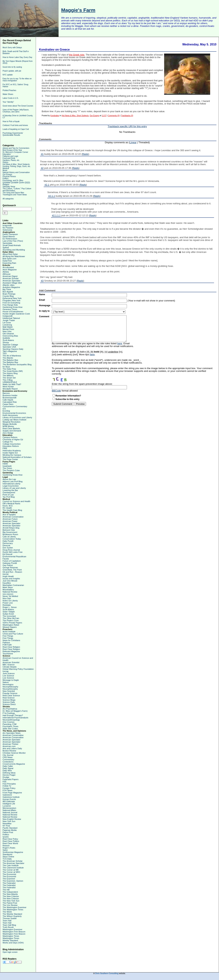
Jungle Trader (9, 320)
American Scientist (11, 662)
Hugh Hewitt (8, 576)
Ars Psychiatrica (10, 709)
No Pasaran (8, 228)
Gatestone (7, 795)
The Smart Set (9, 378)
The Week (7, 912)
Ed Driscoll (7, 554)
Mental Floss (8, 329)
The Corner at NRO (11, 872)
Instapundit (8, 316)
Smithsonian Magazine (13, 852)
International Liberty (12, 484)
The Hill (6, 890)
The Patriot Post (10, 903)
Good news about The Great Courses (18, 106)
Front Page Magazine (12, 793)
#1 (42, 154)
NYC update (8, 75)
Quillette (6, 338)
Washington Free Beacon (14, 932)
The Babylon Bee (10, 360)
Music (5, 170)
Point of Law (8, 495)
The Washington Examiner (14, 907)
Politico (6, 835)
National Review (10, 592)
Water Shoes (8, 94)
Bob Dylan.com (9, 259)
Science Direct (9, 704)
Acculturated (8, 267)
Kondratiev (55, 116)
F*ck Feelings (9, 713)
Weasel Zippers (10, 627)
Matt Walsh (8, 327)
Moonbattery (8, 590)
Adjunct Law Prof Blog (13, 481)
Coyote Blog (8, 296)
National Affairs (9, 810)
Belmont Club (9, 530)
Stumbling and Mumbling (14, 250)
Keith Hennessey (10, 415)
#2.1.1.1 (56, 215)
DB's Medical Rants (11, 504)
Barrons (6, 393)
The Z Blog (8, 380)
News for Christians (11, 640)
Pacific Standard (10, 828)
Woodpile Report (10, 389)
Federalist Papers (10, 779)
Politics (6, 178)
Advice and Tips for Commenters (16, 148)
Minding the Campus (12, 455)
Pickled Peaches (9, 90)
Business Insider (10, 395)
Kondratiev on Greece (54, 50)
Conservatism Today (12, 539)
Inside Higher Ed (10, 453)
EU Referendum (10, 239)
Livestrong (7, 325)
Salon (5, 850)
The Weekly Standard (12, 914)
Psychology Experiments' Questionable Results (13, 134)
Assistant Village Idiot (12, 283)
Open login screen (10, 952)
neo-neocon (8, 594)
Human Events (9, 799)
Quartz (6, 837)
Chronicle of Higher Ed (13, 440)
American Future (10, 519)
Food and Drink (9, 158)
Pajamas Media (10, 830)
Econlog (6, 411)
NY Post (6, 826)
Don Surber (8, 548)
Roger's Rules (9, 848)
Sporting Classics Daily (13, 349)
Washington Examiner (12, 929)
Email (42, 300)
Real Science (9, 698)
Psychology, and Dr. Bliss (13, 180)
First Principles (9, 784)
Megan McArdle (10, 424)
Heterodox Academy (12, 451)
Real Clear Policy (10, 839)
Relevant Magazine (11, 651)
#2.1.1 (52, 196)
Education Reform (11, 446)
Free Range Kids (10, 305)
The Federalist (9, 883)
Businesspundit (9, 398)
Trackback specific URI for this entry (127, 126)
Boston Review (9, 751)
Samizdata (7, 243)
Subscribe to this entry (67, 399)
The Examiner (9, 879)
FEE (5, 782)
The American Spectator (13, 863)
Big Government (10, 532)
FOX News (7, 790)
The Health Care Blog (12, 510)
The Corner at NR (11, 870)
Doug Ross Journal (11, 550)
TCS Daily (7, 859)
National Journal (10, 812)
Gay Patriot (8, 565)
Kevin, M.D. (8, 506)
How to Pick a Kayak (11, 121)
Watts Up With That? (12, 384)
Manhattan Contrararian (13, 585)
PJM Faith (7, 645)
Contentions (8, 762)
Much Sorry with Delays (12, 48)
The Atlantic (8, 358)
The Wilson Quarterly (12, 916)
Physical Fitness (9, 176)
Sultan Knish (8, 614)
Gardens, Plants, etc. (11, 160)
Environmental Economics (14, 413)
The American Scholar (13, 861)
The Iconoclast (9, 616)
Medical (6, 168)
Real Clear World (10, 843)
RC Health (7, 508)
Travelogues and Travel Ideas (15, 195)
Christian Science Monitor (14, 753)
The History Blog (10, 373)
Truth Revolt (8, 927)
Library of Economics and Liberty (17, 417)
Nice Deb (7, 598)
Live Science (8, 676)
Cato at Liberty (9, 537)
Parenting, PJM (9, 724)
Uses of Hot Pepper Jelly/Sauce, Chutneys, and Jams (16, 111)
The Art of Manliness (12, 356)
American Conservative (13, 517)
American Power (10, 521)
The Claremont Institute (13, 868)
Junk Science (9, 673)
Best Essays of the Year (12, 150)
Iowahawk (7, 466)
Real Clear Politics (11, 841)
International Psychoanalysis (15, 718)
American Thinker (10, 744)
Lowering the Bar (10, 490)
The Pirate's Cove (11, 620)
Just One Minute (10, 581)
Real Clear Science (11, 696)
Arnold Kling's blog (11, 528)
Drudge (6, 777)
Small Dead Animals (12, 245)
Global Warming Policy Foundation (18, 669)
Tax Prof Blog (9, 497)
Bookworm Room (10, 534)
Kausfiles (7, 583)
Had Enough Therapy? (13, 715)
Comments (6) (114, 116)
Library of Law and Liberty (14, 488)
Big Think (7, 289)
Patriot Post (8, 832)
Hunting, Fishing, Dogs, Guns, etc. (17, 166)
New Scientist (9, 691)
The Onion (7, 468)
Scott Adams (8, 340)
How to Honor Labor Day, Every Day (17, 57)
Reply (85, 154)
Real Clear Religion (11, 647)
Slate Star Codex (10, 729)
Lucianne (7, 806)
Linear (133, 142)
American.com (9, 746)
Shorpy (6, 342)
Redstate (7, 605)
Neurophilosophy (10, 689)
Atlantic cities (8, 285)
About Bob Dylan (10, 254)
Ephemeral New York (12, 298)
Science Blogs (9, 700)
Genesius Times (10, 309)
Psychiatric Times (10, 726)
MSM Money (8, 426)
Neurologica (8, 684)
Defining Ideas (9, 773)
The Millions (8, 376)
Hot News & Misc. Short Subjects (16, 164)
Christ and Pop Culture (13, 634)
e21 (4, 409)
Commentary (8, 760)
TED (5, 353)
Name (42, 294)
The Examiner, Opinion (13, 881)
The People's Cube (11, 470)
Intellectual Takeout (11, 318)
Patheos (6, 643)
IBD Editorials (9, 801)
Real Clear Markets (11, 428)
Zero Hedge (8, 433)
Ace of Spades (9, 515)
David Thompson (10, 234)
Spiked (6, 248)
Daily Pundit (8, 541)
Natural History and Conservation (16, 172)
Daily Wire (7, 771)
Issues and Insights (11, 579)
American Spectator (12, 281)
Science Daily (9, 702)
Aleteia (6, 272)
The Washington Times (13, 910)
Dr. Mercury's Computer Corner (15, 152)
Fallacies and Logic (10, 156)
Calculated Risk (10, 402)
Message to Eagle (11, 680)
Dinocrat (6, 545)
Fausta (6, 559)
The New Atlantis (10, 894)
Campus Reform (10, 437)
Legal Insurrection (11, 486)
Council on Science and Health (16, 501)
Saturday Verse (9, 187)
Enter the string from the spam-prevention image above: (82, 384)
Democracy (8, 543)
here (120, 343)
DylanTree (7, 261)
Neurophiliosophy (10, 687)
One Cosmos (8, 722)
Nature (6, 682)
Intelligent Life (9, 804)
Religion (6, 185)
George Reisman (10, 568)
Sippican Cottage (10, 345)
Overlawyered (9, 492)
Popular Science (10, 693)
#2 (42, 168)
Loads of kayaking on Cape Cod (16, 129)
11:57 (104, 116)
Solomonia (7, 230)
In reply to (44, 311)
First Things (8, 636)
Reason (6, 846)
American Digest (10, 276)
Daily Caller (8, 766)
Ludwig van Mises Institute (14, 420)
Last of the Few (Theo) (13, 241)
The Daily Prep (9, 369)
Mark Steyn (8, 587)
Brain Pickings (9, 294)
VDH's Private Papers (12, 623)
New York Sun (9, 821)
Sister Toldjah (9, 612)
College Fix (8, 442)
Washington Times (11, 936)
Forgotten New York (12, 300)
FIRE (5, 448)
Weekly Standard (10, 940)
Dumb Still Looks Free (13, 552)
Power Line (8, 603)
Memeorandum (9, 808)
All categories (8, 199)
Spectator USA (9, 347)
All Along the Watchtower (14, 256)
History (5, 162)
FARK (5, 464)
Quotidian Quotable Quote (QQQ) (16, 183)
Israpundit (7, 225)
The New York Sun (11, 901)
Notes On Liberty (10, 601)
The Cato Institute (11, 865)
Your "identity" (8, 102)
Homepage (45, 305)
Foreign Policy (9, 788)
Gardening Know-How (13, 307)
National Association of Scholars (17, 457)
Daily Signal (8, 768)
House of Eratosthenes (13, 312)
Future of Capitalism (12, 561)
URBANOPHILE (10, 382)
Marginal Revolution (12, 422)
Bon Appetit (8, 292)
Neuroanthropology (11, 720)
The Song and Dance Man (13, 193)
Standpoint (7, 854)
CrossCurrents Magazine (14, 764)
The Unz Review (10, 905)
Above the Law (9, 479)
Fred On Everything (11, 303)
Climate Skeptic (10, 667)
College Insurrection (12, 444)
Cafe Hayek (8, 400)
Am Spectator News (12, 733)
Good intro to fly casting (12, 67)
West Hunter (8, 387)
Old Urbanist (8, 334)
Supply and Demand (12, 431)
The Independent (10, 892)
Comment (44, 316)
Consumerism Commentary (15, 406)
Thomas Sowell (9, 918)
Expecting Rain (9, 263)
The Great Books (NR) (13, 371)
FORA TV (7, 786)
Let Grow (7, 323)
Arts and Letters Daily (12, 748)
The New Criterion (11, 896)
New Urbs (7, 331)
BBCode (56, 391)
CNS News (8, 757)
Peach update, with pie (12, 71)
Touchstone (8, 654)
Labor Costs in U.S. (11, 98)
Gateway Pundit (10, 563)
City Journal (8, 755)
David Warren (9, 236)
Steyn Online (8, 857)
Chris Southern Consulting (107, 973)
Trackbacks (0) (127, 116)
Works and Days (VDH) (13, 943)
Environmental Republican (14, 556)
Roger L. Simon (10, 607)
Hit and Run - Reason (12, 572)
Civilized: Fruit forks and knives (15, 125)
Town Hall (7, 921)
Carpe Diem (8, 404)
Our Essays (7, 174)
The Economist (9, 874)
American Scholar (11, 278)
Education (7, 154)
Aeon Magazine (10, 270)
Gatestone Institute (11, 797)
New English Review (12, 819)
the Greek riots (77, 55)
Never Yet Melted (10, 596)
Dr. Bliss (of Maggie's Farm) (15, 711)
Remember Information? (68, 396)
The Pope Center (10, 459)
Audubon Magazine (11, 287)
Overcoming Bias (10, 336)
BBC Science (9, 665)
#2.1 (47, 185)
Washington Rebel (11, 625)
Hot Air (6, 574)
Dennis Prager (9, 775)
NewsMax (7, 824)
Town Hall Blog (9, 925)
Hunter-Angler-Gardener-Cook (16, 314)
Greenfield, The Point (12, 570)
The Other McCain (11, 618)
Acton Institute (9, 632)
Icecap (6, 671)
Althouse (7, 274)
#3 (42, 281)
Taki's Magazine (10, 351)
